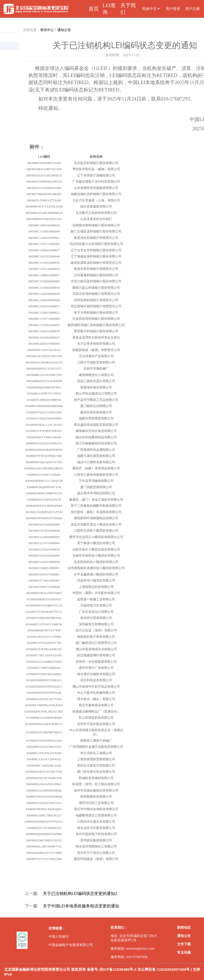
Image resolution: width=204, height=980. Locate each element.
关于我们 (128, 9)
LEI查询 (109, 9)
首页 (94, 9)
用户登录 (173, 9)
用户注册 (193, 9)
